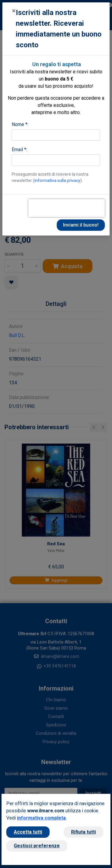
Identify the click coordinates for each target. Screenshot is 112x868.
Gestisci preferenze (37, 846)
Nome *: (20, 124)
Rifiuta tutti (83, 832)
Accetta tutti (28, 832)
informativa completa (41, 818)
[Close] (14, 11)
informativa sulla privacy (57, 180)
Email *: (19, 150)
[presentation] (67, 208)
